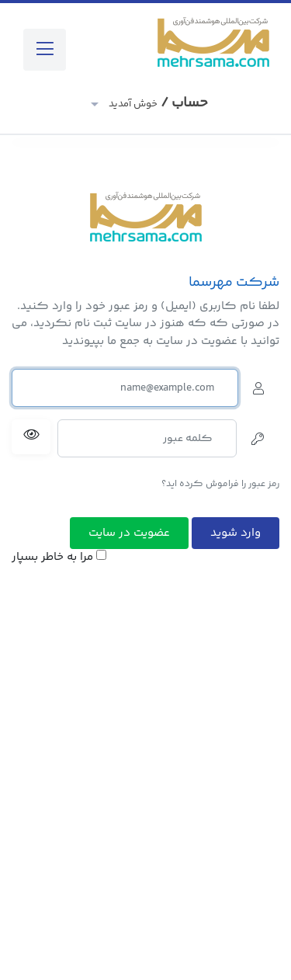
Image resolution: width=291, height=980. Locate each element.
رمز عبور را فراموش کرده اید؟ (220, 484)
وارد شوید (236, 533)
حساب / (157, 103)
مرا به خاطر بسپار (59, 558)
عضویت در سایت (129, 533)
